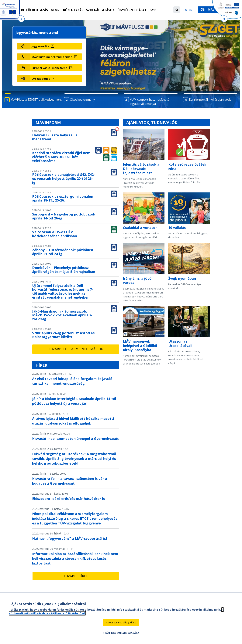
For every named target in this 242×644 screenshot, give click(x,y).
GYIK (153, 10)
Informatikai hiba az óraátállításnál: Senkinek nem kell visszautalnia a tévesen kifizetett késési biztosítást (75, 558)
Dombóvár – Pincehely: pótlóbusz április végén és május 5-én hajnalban (64, 270)
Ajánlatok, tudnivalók (152, 123)
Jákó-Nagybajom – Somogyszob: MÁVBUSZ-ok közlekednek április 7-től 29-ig (62, 315)
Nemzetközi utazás (67, 10)
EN (191, 10)
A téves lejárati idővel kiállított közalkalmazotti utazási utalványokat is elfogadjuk (73, 421)
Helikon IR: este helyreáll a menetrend (55, 137)
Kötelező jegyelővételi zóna (187, 166)
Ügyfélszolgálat (132, 10)
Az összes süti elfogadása (121, 622)
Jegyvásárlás (40, 46)
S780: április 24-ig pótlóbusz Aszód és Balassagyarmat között (63, 335)
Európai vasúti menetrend (49, 68)
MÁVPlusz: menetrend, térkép (52, 57)
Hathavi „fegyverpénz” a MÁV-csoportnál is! (69, 538)
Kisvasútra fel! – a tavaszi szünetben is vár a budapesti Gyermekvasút (70, 481)
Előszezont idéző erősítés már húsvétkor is (68, 499)
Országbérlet (41, 79)
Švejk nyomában (182, 278)
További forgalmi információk (76, 349)
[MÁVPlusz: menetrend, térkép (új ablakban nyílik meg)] (56, 57)
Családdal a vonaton (140, 228)
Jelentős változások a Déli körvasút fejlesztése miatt (141, 169)
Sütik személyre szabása (122, 633)
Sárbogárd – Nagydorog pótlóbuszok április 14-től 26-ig (64, 216)
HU (185, 10)
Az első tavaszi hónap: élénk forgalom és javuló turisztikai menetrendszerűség (72, 381)
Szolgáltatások (100, 10)
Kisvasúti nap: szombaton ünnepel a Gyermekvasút (75, 439)
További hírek (76, 576)
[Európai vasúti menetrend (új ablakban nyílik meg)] (56, 68)
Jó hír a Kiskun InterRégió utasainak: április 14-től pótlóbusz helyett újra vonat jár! (74, 401)
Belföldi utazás (35, 10)
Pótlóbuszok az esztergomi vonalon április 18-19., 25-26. (63, 198)
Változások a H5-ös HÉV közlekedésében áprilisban (55, 234)
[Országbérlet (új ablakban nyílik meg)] (56, 79)
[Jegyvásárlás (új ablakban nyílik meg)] (56, 46)
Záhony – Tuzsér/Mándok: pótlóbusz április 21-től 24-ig (63, 252)
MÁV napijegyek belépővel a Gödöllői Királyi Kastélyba (140, 346)
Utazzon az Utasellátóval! (180, 343)
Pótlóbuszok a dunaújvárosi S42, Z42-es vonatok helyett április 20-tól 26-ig (64, 178)
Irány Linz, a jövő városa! (137, 281)
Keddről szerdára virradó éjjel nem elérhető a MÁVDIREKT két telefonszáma (61, 157)
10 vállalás (177, 228)
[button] (177, 10)
